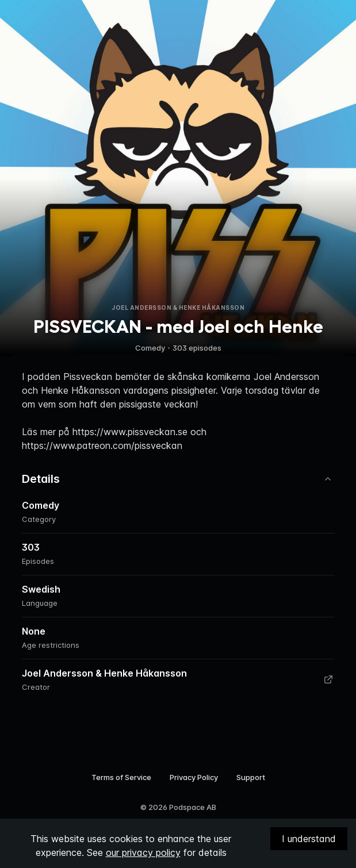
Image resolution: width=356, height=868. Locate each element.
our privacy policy (143, 852)
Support (251, 777)
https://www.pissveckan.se (130, 432)
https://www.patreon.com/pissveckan (102, 445)
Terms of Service (121, 777)
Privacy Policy (194, 777)
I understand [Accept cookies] (309, 839)
